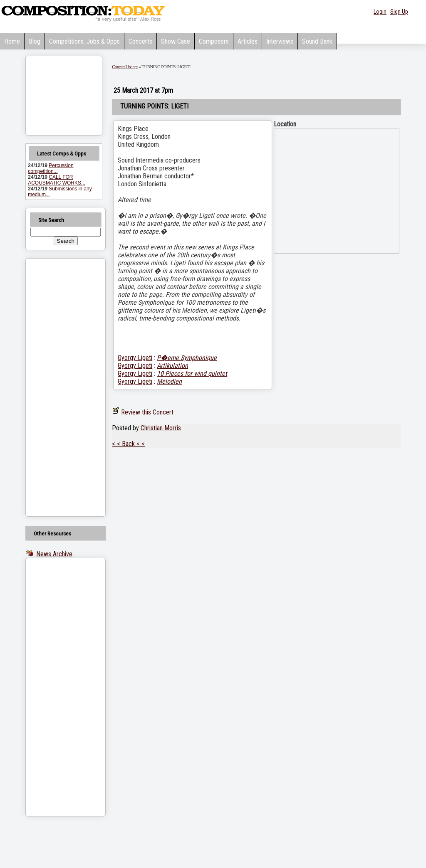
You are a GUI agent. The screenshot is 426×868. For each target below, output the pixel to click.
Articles (248, 41)
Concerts (140, 41)
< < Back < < (128, 444)
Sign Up (399, 12)
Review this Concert (147, 412)
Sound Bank (317, 41)
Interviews (280, 41)
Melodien (169, 381)
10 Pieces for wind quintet (192, 374)
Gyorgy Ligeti (135, 358)
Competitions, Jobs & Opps (84, 41)
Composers (214, 41)
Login (380, 12)
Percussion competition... (51, 168)
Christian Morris (161, 428)
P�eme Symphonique (187, 358)
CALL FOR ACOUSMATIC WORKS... (57, 180)
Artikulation (172, 366)
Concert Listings (125, 67)
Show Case (176, 41)
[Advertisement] (55, 387)
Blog (35, 41)
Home (12, 41)
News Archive (54, 554)
